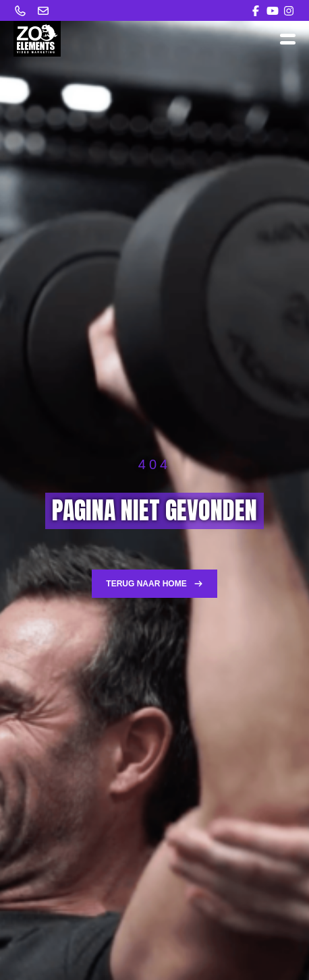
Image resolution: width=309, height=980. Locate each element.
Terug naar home (154, 584)
